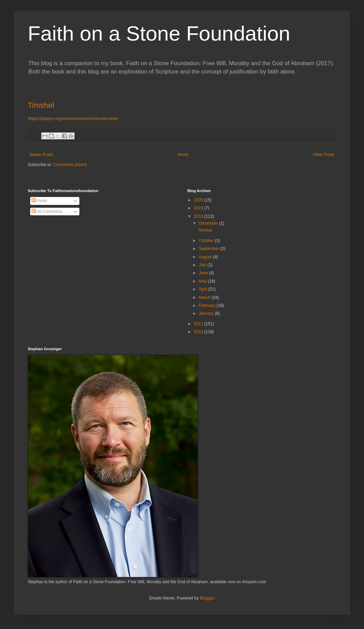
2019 (199, 208)
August (206, 257)
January (207, 313)
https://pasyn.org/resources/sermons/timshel (73, 118)
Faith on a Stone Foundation (159, 33)
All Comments (47, 212)
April (203, 289)
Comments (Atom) (70, 165)
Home (183, 155)
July (203, 265)
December (209, 223)
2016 (199, 332)
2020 (199, 200)
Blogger (207, 598)
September (209, 249)
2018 (199, 216)
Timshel (41, 105)
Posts (39, 201)
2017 (199, 324)
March (205, 298)
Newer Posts (41, 155)
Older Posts (324, 155)
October (207, 241)
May (203, 281)
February (207, 305)
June (204, 273)
